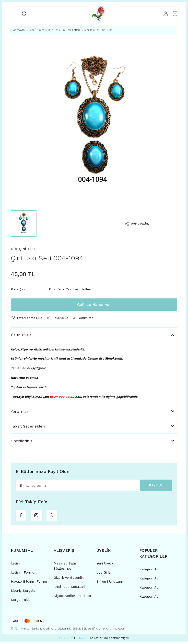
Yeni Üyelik (105, 566)
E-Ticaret (82, 641)
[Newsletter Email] (94, 486)
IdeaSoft (66, 641)
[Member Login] (166, 14)
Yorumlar (20, 411)
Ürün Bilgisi (22, 335)
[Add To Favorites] (27, 318)
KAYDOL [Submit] (154, 486)
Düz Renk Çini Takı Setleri (70, 289)
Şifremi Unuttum (110, 584)
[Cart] (175, 14)
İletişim (17, 566)
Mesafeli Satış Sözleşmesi (65, 568)
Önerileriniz (22, 441)
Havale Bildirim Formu (29, 584)
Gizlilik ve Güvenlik (69, 580)
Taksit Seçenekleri (28, 426)
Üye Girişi (104, 575)
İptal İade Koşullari (69, 589)
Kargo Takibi (21, 602)
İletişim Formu (23, 575)
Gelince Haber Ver (94, 304)
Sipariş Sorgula (23, 593)
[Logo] (98, 14)
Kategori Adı (149, 572)
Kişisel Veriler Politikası (72, 598)
